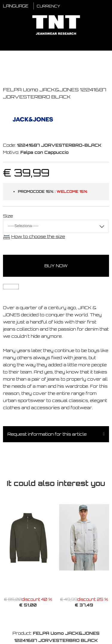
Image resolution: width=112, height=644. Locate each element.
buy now (56, 266)
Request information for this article (47, 434)
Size (8, 216)
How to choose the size (38, 236)
